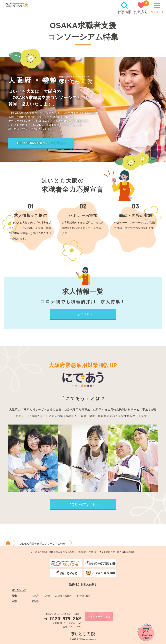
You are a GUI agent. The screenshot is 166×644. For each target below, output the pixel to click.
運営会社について (88, 552)
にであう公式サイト (83, 504)
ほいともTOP (19, 590)
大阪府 (35, 596)
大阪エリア (83, 314)
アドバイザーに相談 (99, 617)
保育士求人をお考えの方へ (62, 552)
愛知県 (35, 601)
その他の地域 (83, 596)
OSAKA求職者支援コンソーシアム (41, 143)
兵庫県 (47, 596)
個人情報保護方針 (126, 552)
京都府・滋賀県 (63, 596)
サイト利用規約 (107, 552)
